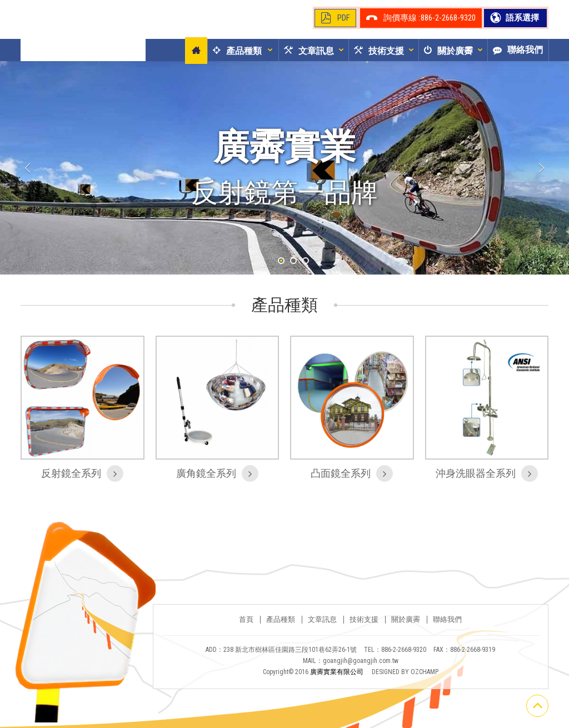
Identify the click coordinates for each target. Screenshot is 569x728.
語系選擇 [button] (521, 18)
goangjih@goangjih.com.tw (361, 666)
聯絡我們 (447, 625)
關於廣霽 (406, 625)
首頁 (246, 625)
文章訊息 (322, 625)
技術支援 (364, 625)
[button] (234, 50)
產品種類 (281, 625)
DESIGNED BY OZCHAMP (405, 677)
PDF (344, 18)
